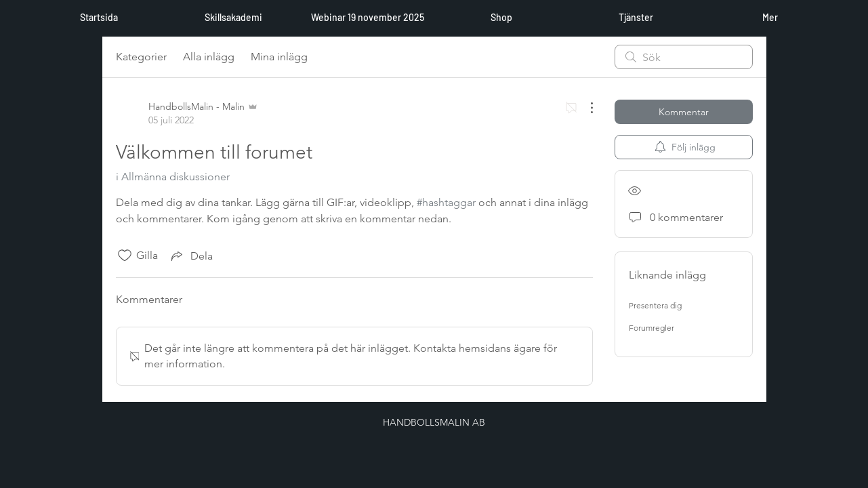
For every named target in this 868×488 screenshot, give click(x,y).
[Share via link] (191, 256)
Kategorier (141, 57)
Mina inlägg (279, 57)
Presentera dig (655, 305)
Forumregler (652, 328)
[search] (684, 57)
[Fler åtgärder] (585, 108)
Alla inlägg (209, 57)
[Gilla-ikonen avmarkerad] (125, 256)
